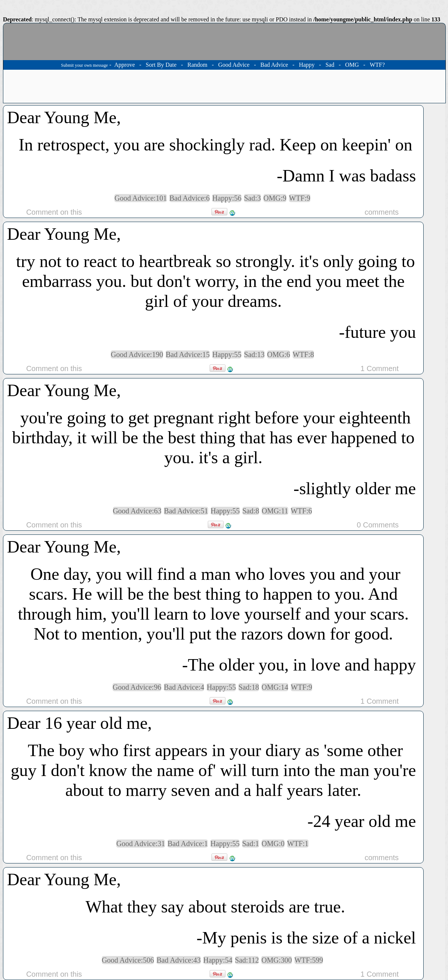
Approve (125, 65)
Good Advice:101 (141, 198)
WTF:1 (298, 844)
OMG (352, 65)
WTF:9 (300, 198)
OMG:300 (276, 960)
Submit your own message (84, 65)
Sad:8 (251, 511)
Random (197, 65)
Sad (330, 65)
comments (382, 212)
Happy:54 (218, 960)
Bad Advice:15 (188, 354)
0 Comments (378, 525)
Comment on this (54, 212)
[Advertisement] (224, 86)
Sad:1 (251, 844)
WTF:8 (303, 354)
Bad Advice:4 (184, 687)
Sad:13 (254, 354)
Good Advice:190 (137, 354)
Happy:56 (227, 198)
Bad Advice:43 (178, 960)
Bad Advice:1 (188, 844)
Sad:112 (247, 960)
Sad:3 (252, 198)
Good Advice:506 (128, 960)
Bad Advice (274, 65)
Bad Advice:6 (189, 198)
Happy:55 (227, 354)
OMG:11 (275, 511)
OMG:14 (275, 687)
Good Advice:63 (137, 511)
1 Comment (380, 368)
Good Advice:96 (137, 687)
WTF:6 (301, 511)
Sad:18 (249, 687)
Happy (307, 65)
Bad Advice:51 (186, 511)
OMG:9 (275, 198)
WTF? (377, 65)
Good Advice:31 (141, 844)
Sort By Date (161, 65)
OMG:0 (273, 844)
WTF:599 (309, 960)
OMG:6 (279, 354)
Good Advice (234, 65)
